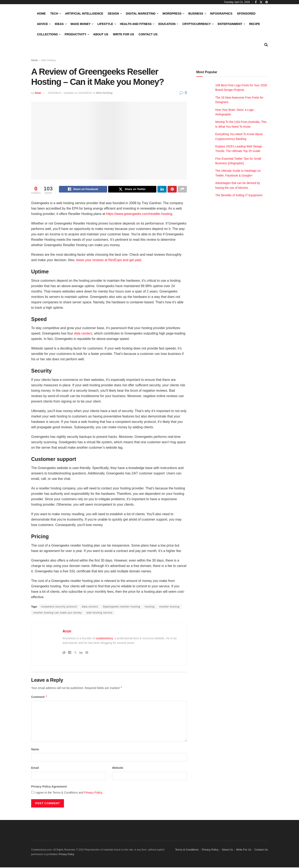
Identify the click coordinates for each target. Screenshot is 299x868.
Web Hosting (48, 60)
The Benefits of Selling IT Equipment (239, 195)
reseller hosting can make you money (58, 613)
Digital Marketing (141, 14)
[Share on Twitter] (132, 190)
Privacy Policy (93, 793)
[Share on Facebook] (83, 190)
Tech (54, 14)
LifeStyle (105, 24)
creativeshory (104, 639)
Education (167, 24)
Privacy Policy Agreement (49, 787)
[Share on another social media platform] (182, 190)
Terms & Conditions (187, 850)
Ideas (59, 24)
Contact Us (148, 34)
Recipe (255, 24)
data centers (83, 334)
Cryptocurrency (197, 24)
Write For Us (124, 34)
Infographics (221, 14)
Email (35, 768)
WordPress (172, 14)
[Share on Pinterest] (172, 190)
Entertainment (230, 24)
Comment (39, 698)
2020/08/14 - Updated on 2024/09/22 (70, 93)
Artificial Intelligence (84, 14)
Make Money (81, 24)
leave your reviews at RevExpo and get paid (109, 261)
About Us (101, 34)
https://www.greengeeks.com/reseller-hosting (139, 214)
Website (118, 768)
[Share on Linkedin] (162, 190)
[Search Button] (266, 45)
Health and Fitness (136, 24)
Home (41, 14)
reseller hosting (169, 607)
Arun (38, 93)
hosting (150, 607)
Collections (47, 34)
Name (35, 750)
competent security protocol (59, 607)
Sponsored (246, 14)
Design (113, 14)
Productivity (75, 34)
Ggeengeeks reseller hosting (121, 607)
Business (196, 14)
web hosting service (99, 613)
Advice (42, 24)
